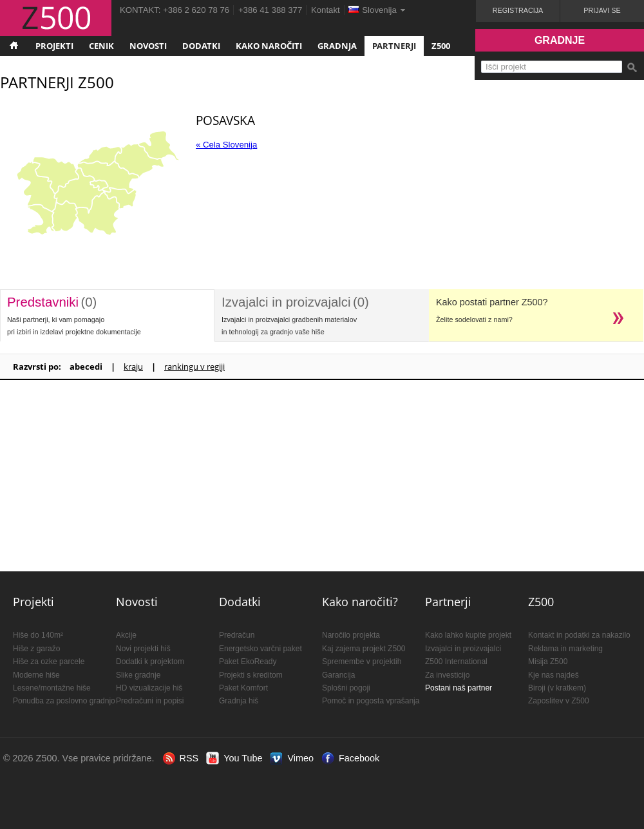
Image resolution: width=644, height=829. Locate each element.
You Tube (243, 758)
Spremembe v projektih (362, 662)
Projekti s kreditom (251, 675)
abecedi (86, 367)
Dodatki (201, 46)
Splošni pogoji (346, 688)
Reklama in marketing (565, 649)
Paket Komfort (243, 688)
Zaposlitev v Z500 (559, 701)
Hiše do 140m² (38, 635)
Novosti (148, 46)
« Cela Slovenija (226, 145)
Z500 (441, 46)
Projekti (54, 46)
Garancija (338, 675)
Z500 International (456, 662)
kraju (133, 367)
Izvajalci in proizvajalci (463, 649)
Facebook (359, 758)
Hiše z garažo (36, 649)
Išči (632, 68)
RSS (189, 758)
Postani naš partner (459, 688)
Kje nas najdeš (554, 675)
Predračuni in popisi (150, 701)
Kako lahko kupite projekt (468, 635)
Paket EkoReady (248, 662)
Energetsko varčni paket (260, 649)
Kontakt (326, 10)
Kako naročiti (269, 46)
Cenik (101, 46)
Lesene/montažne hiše (52, 688)
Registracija (518, 10)
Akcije (126, 635)
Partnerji (394, 46)
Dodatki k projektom (150, 662)
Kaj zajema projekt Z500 (364, 649)
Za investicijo (447, 675)
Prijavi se (602, 10)
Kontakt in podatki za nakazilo (579, 635)
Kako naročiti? (360, 602)
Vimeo (300, 758)
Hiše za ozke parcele (49, 662)
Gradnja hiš (239, 701)
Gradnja (337, 46)
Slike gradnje (138, 675)
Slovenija (379, 10)
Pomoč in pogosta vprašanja (371, 701)
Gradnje (560, 40)
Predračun (237, 635)
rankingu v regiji (194, 367)
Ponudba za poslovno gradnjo (64, 701)
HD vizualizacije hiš (149, 688)
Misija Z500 (548, 662)
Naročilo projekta (351, 635)
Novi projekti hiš (143, 649)
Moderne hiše (36, 675)
